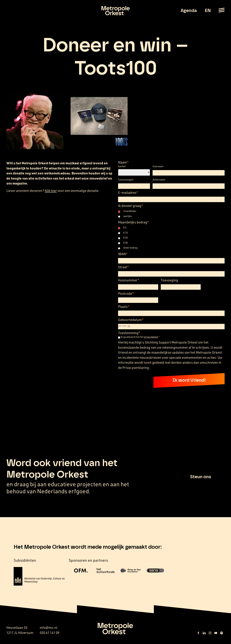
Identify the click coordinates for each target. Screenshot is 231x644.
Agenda (189, 11)
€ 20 (126, 238)
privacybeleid (151, 337)
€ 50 (126, 243)
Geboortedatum (131, 320)
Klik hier (51, 191)
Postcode (126, 293)
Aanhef (122, 166)
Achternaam (159, 180)
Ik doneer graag (131, 206)
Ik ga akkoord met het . (140, 337)
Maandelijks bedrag (134, 222)
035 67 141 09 (50, 633)
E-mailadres (128, 192)
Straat (123, 267)
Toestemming (129, 333)
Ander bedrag (130, 248)
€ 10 (126, 233)
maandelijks (130, 211)
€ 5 (125, 228)
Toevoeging (169, 280)
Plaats (124, 306)
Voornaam (158, 166)
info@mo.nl (49, 628)
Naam (123, 162)
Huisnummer (129, 280)
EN (208, 11)
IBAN (123, 254)
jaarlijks (128, 216)
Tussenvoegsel (126, 180)
